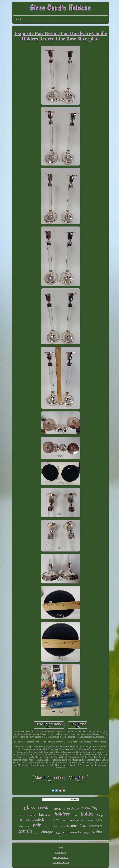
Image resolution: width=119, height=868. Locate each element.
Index (61, 848)
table (87, 833)
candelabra (96, 826)
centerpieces (76, 820)
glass (29, 807)
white (21, 826)
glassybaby (71, 808)
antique (89, 820)
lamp (100, 815)
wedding (90, 808)
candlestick (35, 819)
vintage (47, 832)
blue (61, 836)
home (99, 820)
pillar (75, 815)
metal (28, 827)
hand (65, 820)
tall (21, 820)
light (83, 826)
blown (57, 809)
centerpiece (27, 815)
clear (56, 820)
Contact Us (61, 853)
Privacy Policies (61, 858)
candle (25, 831)
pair (37, 825)
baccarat (47, 826)
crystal (44, 808)
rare (36, 833)
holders (62, 814)
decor (56, 826)
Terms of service (61, 862)
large (58, 833)
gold (49, 821)
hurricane (69, 825)
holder (87, 814)
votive (98, 832)
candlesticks (72, 832)
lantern (45, 814)
